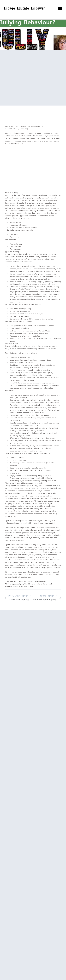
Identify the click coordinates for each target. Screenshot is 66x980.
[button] (60, 8)
